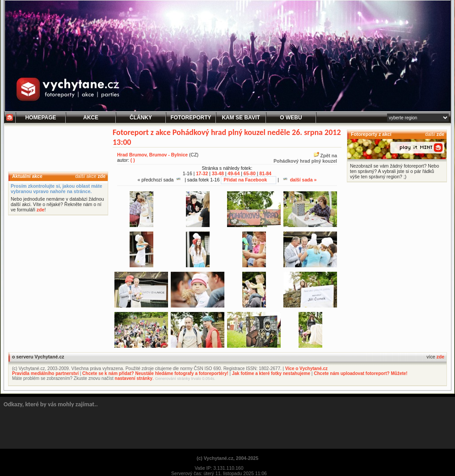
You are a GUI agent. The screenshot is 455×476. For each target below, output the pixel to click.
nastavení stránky (134, 378)
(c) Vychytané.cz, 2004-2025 (227, 458)
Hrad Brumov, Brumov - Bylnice (152, 155)
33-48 (218, 173)
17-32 (202, 173)
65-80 (250, 173)
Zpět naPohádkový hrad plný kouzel (305, 158)
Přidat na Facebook (245, 180)
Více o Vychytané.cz (306, 369)
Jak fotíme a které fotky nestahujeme (271, 373)
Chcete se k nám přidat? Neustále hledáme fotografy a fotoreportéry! (155, 373)
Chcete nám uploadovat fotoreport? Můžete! (360, 373)
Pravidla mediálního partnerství (45, 373)
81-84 (265, 173)
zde (101, 176)
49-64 (234, 173)
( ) (133, 160)
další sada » (300, 180)
